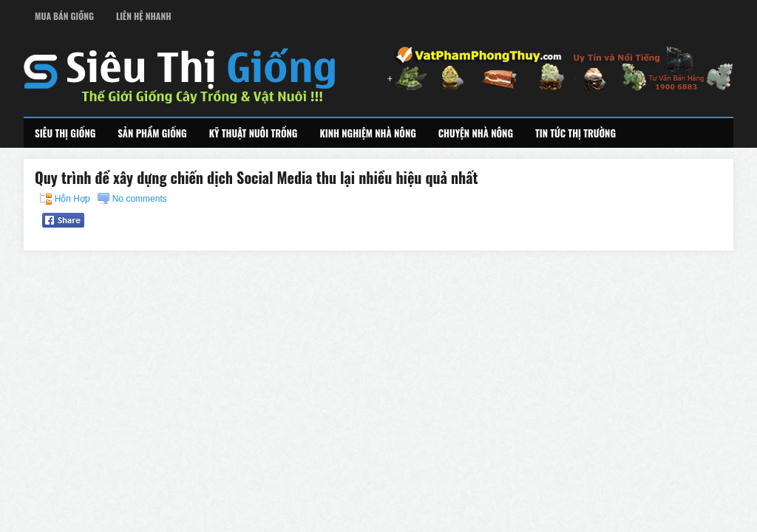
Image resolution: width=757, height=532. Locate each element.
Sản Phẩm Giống (152, 133)
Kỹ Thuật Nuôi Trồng (254, 133)
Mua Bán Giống (64, 16)
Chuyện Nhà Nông (476, 133)
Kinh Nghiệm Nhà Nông (367, 133)
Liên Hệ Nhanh (144, 16)
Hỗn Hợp (72, 199)
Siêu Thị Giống (65, 133)
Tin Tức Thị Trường (576, 133)
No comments (140, 199)
